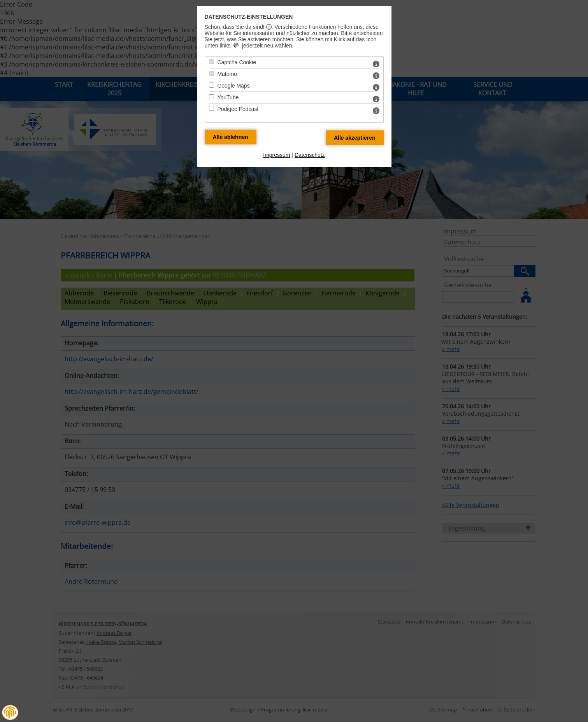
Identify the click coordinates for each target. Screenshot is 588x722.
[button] (10, 713)
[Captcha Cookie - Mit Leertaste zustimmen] (212, 62)
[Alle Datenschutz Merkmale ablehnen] (231, 137)
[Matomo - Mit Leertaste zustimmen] (212, 73)
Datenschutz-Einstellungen (249, 17)
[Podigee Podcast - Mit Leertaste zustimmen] (212, 108)
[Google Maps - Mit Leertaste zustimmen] (212, 85)
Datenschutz (310, 155)
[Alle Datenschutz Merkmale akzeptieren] (355, 138)
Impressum (276, 155)
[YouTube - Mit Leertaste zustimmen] (212, 97)
